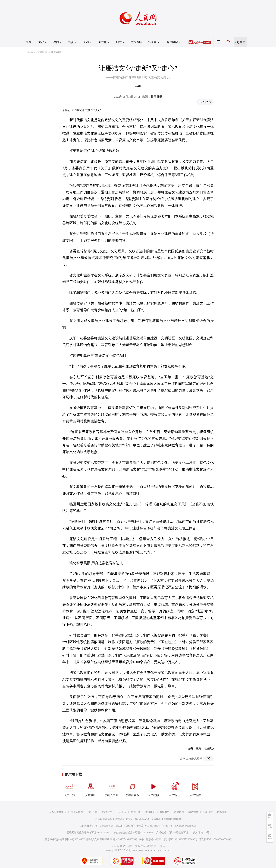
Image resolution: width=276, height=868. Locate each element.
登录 (242, 42)
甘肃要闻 (56, 52)
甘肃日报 (156, 97)
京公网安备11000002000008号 (215, 839)
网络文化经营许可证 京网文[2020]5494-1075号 (112, 839)
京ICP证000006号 (188, 839)
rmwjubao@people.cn (185, 826)
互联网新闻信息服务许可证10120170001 (88, 833)
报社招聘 (93, 812)
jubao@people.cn (172, 819)
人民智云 (174, 789)
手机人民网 (111, 789)
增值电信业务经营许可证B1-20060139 (133, 833)
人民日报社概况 (58, 812)
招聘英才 (107, 812)
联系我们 (222, 812)
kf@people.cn (106, 826)
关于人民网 (77, 812)
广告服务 (121, 812)
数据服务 (165, 812)
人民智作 (195, 789)
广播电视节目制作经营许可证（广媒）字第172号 (183, 833)
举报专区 (136, 42)
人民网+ (90, 789)
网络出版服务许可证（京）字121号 (158, 839)
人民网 (30, 52)
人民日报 (70, 789)
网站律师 (193, 812)
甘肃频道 (42, 52)
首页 (28, 42)
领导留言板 (132, 789)
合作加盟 (136, 812)
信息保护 (208, 812)
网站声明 (179, 812)
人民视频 (153, 789)
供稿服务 (150, 812)
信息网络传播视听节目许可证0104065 (65, 839)
